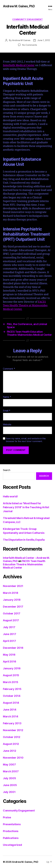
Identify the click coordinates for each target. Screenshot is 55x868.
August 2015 (11, 675)
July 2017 (9, 627)
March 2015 (10, 682)
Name (7, 397)
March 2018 (10, 593)
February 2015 (12, 689)
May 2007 (9, 765)
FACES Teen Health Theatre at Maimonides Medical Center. (25, 306)
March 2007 (11, 771)
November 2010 (13, 758)
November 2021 (13, 586)
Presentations (12, 824)
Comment (9, 369)
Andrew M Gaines (21, 40)
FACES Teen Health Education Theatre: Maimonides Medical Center (24, 564)
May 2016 (9, 655)
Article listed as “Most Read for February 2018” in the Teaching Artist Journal (26, 507)
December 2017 (13, 607)
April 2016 (9, 662)
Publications (11, 838)
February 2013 (12, 723)
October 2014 (12, 696)
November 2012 (13, 730)
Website (7, 425)
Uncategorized (12, 845)
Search (7, 470)
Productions (11, 831)
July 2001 (9, 792)
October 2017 (12, 613)
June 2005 (10, 785)
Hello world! (10, 496)
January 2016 (12, 668)
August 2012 (11, 744)
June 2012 (10, 751)
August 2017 (11, 620)
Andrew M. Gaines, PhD (19, 6)
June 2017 (10, 634)
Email (7, 411)
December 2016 (13, 648)
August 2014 (11, 703)
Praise (7, 817)
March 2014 (10, 716)
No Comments (30, 45)
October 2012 (12, 737)
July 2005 (9, 778)
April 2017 (9, 641)
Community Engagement (27, 19)
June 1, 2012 (44, 40)
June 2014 (10, 710)
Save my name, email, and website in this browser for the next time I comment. (26, 440)
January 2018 (12, 600)
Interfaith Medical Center (19, 65)
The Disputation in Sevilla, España (24, 540)
